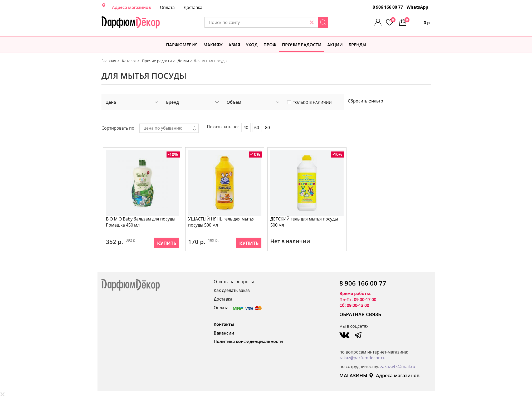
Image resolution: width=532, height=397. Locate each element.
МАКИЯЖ (213, 45)
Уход (252, 45)
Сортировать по (118, 128)
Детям (183, 61)
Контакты (224, 324)
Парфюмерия (182, 45)
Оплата (167, 7)
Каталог (129, 61)
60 (257, 128)
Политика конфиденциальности (248, 341)
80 (267, 128)
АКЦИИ (335, 45)
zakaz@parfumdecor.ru (362, 358)
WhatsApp (417, 7)
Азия (234, 45)
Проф (270, 45)
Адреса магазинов (131, 7)
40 (246, 128)
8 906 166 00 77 (388, 7)
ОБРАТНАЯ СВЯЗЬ (360, 314)
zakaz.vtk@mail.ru (398, 366)
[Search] (323, 22)
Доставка (193, 7)
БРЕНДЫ (357, 45)
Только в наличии (312, 102)
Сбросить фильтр (365, 101)
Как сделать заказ (232, 290)
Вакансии (224, 333)
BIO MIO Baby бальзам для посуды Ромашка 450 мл (141, 222)
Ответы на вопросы (234, 282)
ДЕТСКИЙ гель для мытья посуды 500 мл (304, 222)
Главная (109, 61)
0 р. (418, 21)
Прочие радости (302, 45)
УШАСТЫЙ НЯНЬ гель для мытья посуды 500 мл (221, 222)
